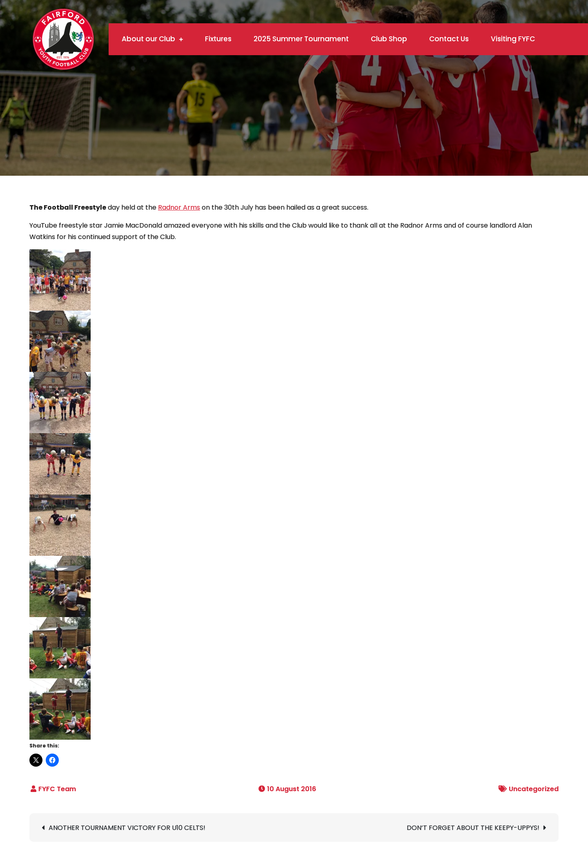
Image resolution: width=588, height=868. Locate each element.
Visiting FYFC (513, 39)
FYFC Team (57, 789)
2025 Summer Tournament (301, 39)
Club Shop (389, 39)
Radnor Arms (179, 207)
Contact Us (449, 39)
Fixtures (218, 39)
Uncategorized (534, 789)
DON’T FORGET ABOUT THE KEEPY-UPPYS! (473, 828)
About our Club (148, 39)
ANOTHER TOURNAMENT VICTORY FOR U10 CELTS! (127, 828)
